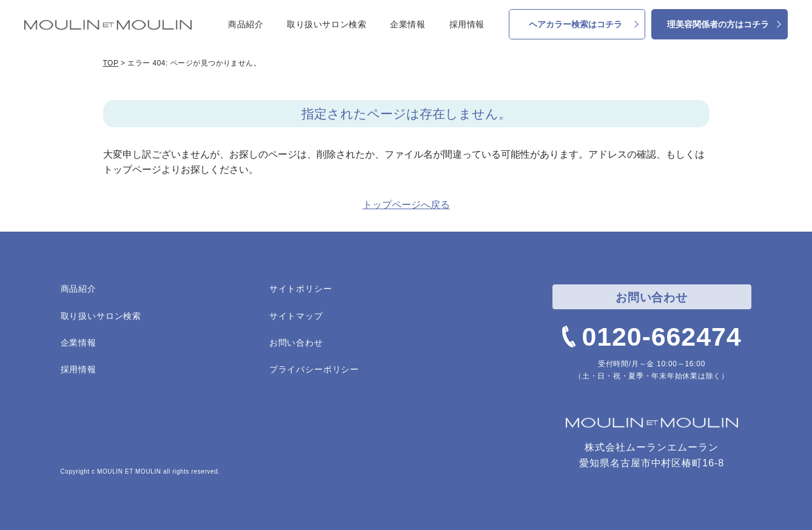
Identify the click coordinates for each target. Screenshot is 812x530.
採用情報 (467, 24)
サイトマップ (296, 316)
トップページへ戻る (406, 205)
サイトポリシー (301, 289)
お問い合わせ (296, 343)
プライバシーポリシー (314, 369)
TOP (111, 63)
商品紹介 (246, 24)
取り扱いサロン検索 (327, 24)
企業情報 (408, 24)
